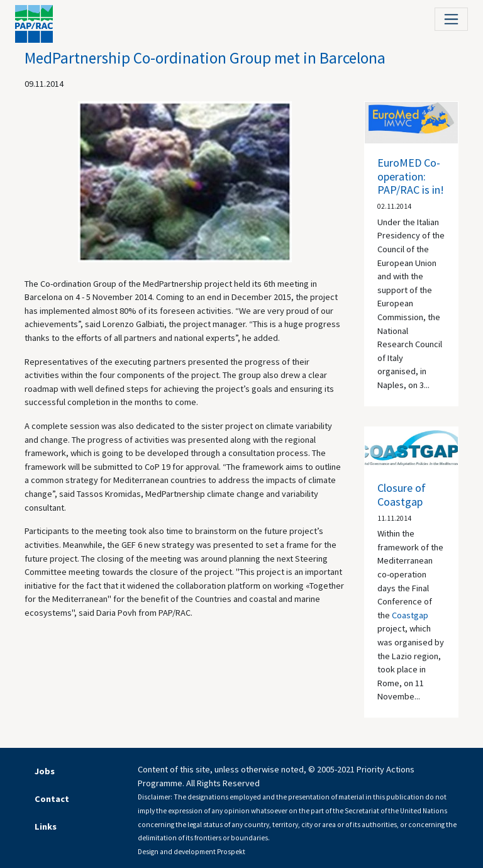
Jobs (45, 771)
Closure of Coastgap (402, 495)
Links (46, 826)
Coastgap (410, 615)
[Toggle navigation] (451, 19)
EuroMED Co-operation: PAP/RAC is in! (411, 176)
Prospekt (231, 852)
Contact (52, 799)
